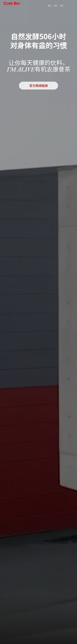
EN (55, 6)
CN (62, 6)
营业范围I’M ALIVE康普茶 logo (12, 5)
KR (49, 6)
